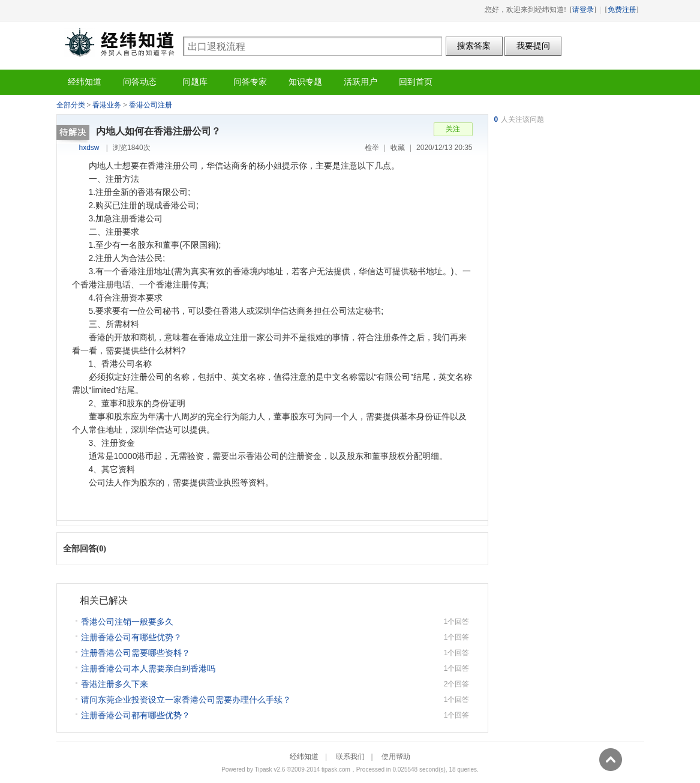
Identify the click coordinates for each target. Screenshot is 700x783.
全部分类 (71, 105)
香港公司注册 (151, 105)
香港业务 (107, 105)
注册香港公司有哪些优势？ (131, 637)
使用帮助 (396, 757)
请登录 (583, 10)
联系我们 (350, 757)
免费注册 (622, 10)
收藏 (398, 148)
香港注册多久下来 (115, 684)
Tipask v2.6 (270, 769)
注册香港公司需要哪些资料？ (136, 653)
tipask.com (336, 769)
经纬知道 (120, 42)
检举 (372, 148)
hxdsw (89, 148)
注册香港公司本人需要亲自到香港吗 (148, 668)
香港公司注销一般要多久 (127, 622)
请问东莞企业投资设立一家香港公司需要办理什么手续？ (186, 700)
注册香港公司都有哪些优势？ (136, 715)
